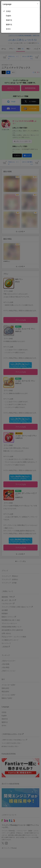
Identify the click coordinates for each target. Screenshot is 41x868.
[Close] (38, 4)
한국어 (8, 29)
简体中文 (9, 20)
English (8, 16)
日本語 (8, 11)
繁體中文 (9, 25)
